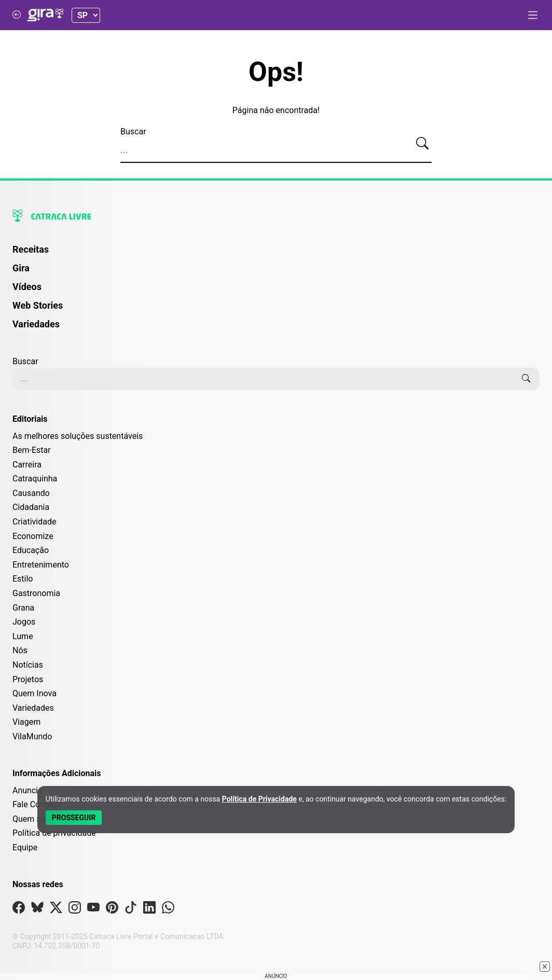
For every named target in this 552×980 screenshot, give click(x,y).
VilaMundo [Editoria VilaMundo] (32, 736)
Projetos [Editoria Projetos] (28, 679)
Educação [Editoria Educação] (31, 550)
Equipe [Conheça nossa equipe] (25, 847)
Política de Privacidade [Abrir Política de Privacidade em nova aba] (259, 799)
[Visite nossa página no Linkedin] (149, 910)
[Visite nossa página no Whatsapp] (168, 910)
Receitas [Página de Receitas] (31, 249)
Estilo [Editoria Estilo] (23, 579)
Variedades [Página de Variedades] (36, 324)
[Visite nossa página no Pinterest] (112, 910)
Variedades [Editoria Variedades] (33, 708)
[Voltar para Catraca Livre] (17, 15)
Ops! (276, 72)
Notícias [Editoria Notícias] (28, 665)
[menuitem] (276, 254)
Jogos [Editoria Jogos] (24, 622)
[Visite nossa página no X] (56, 910)
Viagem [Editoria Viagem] (26, 722)
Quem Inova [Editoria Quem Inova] (34, 693)
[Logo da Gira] (45, 15)
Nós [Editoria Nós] (20, 650)
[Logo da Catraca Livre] (276, 216)
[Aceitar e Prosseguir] (74, 818)
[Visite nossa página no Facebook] (19, 910)
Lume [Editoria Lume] (23, 636)
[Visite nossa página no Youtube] (93, 910)
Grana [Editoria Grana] (23, 608)
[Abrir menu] (533, 15)
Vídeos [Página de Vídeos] (27, 287)
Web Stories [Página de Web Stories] (38, 305)
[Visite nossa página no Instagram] (75, 910)
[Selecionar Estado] (86, 15)
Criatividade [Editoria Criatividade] (34, 522)
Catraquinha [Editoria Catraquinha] (35, 479)
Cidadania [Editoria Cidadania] (31, 507)
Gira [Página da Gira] (21, 268)
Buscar (133, 132)
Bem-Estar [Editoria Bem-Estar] (32, 450)
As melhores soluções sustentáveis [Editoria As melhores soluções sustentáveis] (78, 436)
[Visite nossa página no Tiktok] (131, 910)
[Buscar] (422, 144)
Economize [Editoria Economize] (33, 536)
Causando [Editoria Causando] (31, 493)
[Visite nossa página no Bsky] (37, 910)
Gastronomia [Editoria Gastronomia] (36, 593)
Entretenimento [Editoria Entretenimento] (41, 565)
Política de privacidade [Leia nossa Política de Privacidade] (54, 833)
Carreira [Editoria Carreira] (27, 465)
